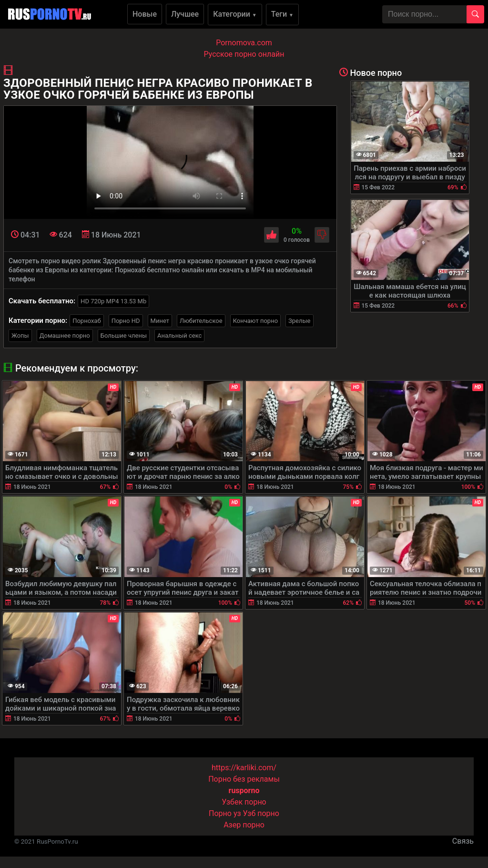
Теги (282, 14)
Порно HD (126, 321)
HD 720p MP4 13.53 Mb (113, 301)
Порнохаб (86, 321)
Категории (235, 14)
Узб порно (261, 813)
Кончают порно (255, 321)
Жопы (20, 336)
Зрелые (299, 321)
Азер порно (244, 825)
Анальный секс (179, 336)
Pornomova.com (244, 43)
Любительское (201, 321)
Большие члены (124, 336)
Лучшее (185, 14)
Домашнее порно (65, 336)
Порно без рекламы (244, 779)
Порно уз (225, 813)
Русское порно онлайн (244, 54)
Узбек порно (244, 802)
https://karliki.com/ (244, 768)
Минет (160, 321)
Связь (463, 841)
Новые (145, 14)
